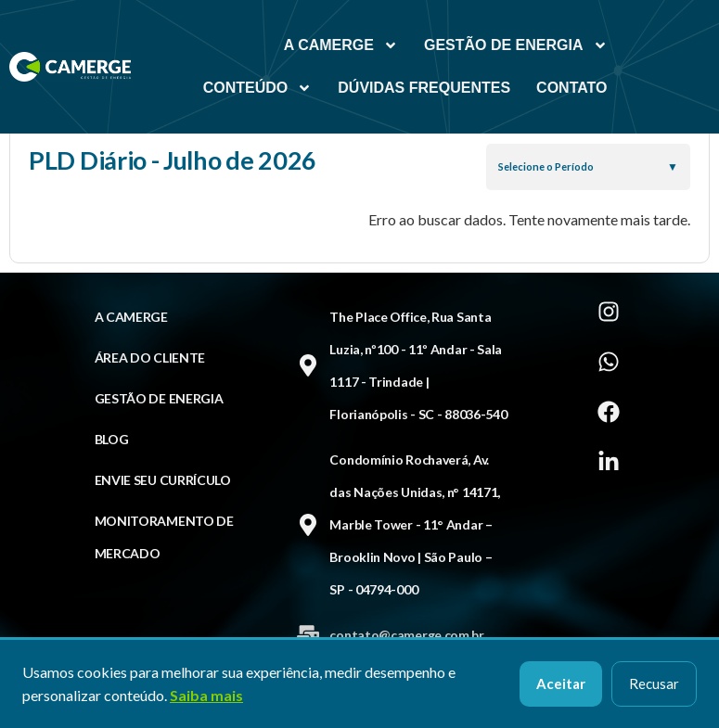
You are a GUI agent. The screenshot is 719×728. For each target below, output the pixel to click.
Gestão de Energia (516, 45)
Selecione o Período (546, 166)
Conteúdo (258, 88)
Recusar (654, 683)
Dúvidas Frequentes (424, 88)
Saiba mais (206, 695)
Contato (571, 88)
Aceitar (561, 683)
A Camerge (341, 45)
